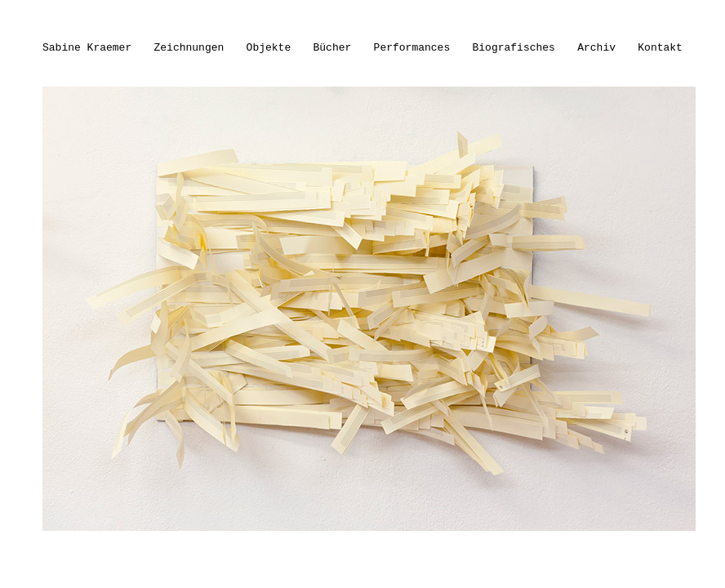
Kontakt (660, 48)
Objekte (269, 48)
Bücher (333, 48)
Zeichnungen (189, 48)
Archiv (596, 48)
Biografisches (514, 48)
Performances (412, 48)
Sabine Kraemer (87, 48)
